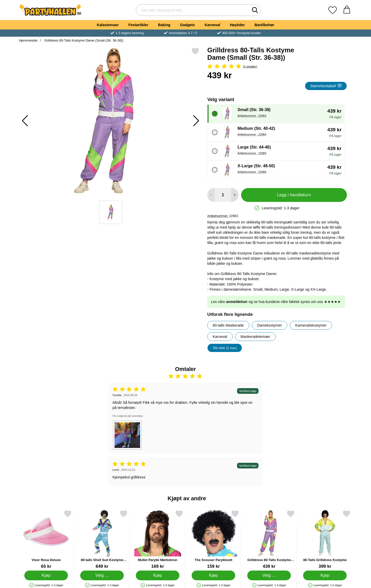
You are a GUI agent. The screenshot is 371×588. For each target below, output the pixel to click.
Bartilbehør (265, 25)
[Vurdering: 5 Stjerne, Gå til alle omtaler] (277, 67)
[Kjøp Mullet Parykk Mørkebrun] (158, 575)
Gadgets (188, 25)
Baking (164, 25)
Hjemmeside (28, 40)
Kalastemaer (108, 25)
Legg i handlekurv (294, 195)
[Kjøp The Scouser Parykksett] (213, 575)
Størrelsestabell (326, 86)
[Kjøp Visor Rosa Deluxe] (46, 575)
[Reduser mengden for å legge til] (211, 195)
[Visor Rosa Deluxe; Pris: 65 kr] (46, 539)
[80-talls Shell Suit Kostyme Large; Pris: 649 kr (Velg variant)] (102, 539)
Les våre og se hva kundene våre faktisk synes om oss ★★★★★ (276, 302)
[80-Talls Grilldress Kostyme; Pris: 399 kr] (325, 539)
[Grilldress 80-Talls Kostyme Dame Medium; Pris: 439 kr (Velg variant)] (269, 539)
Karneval (212, 25)
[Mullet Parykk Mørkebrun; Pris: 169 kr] (158, 539)
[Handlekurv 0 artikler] (347, 10)
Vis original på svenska (128, 416)
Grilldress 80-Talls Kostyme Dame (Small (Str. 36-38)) (84, 40)
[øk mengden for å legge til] (235, 195)
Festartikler (138, 25)
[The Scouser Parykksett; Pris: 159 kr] (214, 539)
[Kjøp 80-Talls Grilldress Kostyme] (325, 575)
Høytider (237, 25)
